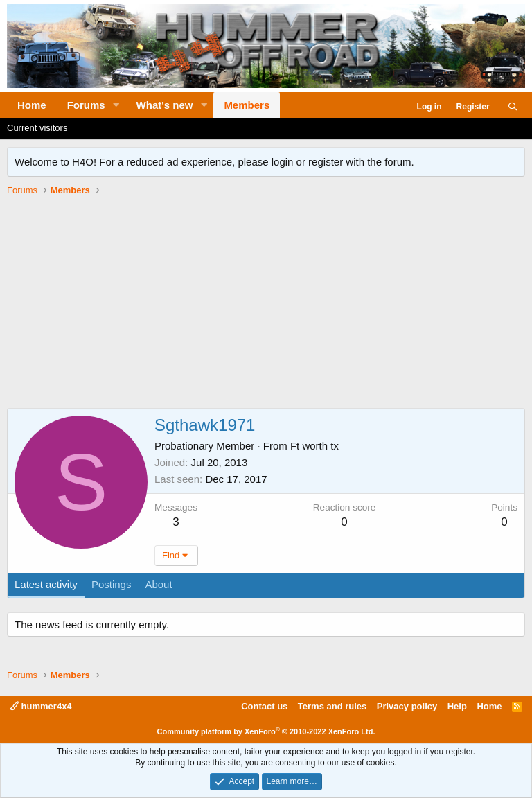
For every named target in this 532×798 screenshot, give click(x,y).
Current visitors (37, 128)
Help (457, 706)
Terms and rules (332, 706)
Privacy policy (407, 706)
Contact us (264, 706)
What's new (165, 105)
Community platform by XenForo (266, 731)
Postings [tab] (112, 584)
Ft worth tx (314, 446)
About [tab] (158, 584)
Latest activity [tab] (46, 584)
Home (32, 105)
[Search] (513, 107)
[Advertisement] (266, 304)
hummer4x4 (41, 706)
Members (247, 105)
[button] (116, 105)
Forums (86, 105)
